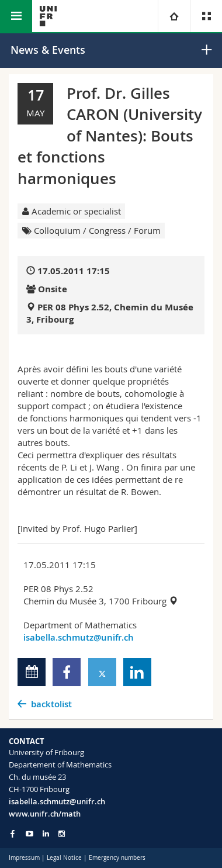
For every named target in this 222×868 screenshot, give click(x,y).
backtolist (51, 704)
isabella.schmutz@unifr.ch (79, 637)
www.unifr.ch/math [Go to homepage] (45, 814)
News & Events (48, 50)
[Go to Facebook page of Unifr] (13, 834)
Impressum (24, 858)
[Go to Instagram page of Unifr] (62, 834)
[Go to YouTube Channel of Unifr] (30, 834)
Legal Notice (64, 858)
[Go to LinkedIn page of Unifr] (46, 834)
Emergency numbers (117, 858)
